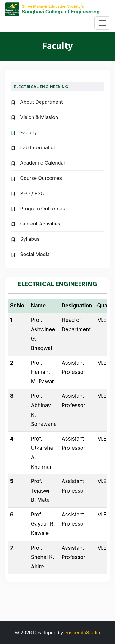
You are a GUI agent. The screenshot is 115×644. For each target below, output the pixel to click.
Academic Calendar (38, 163)
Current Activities (35, 224)
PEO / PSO (28, 193)
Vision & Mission (34, 117)
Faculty (24, 132)
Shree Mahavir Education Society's (53, 6)
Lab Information (34, 147)
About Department (37, 102)
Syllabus (25, 239)
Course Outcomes (36, 178)
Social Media (30, 254)
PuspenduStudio (82, 633)
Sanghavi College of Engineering (61, 12)
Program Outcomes (38, 209)
